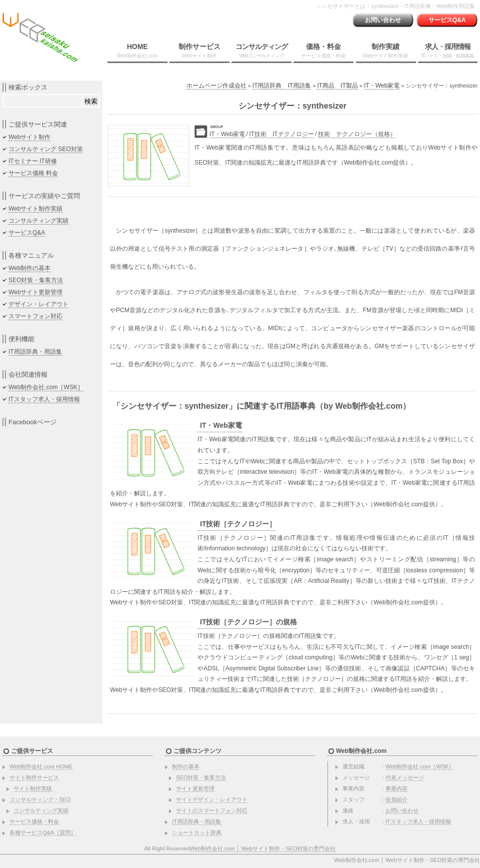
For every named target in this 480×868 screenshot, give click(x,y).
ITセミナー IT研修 (33, 161)
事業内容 (396, 788)
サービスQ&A (447, 20)
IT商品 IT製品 (337, 86)
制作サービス (199, 51)
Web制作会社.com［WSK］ (46, 387)
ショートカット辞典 (197, 832)
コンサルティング (261, 51)
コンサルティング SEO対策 (46, 149)
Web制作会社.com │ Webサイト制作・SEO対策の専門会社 (263, 848)
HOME (137, 51)
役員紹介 (396, 799)
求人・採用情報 (447, 51)
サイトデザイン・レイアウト (212, 799)
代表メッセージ (405, 777)
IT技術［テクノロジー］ (238, 524)
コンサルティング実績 (38, 221)
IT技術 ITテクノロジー (281, 134)
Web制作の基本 (29, 268)
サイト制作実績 (33, 788)
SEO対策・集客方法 (36, 280)
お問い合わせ (383, 20)
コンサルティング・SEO (40, 799)
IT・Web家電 (382, 86)
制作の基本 (186, 766)
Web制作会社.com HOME (41, 766)
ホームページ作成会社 (216, 86)
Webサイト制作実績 (35, 209)
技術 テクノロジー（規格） (357, 134)
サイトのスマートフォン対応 (212, 810)
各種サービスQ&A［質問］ (43, 832)
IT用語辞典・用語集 (35, 352)
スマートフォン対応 (35, 316)
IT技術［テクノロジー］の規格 (248, 622)
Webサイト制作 (29, 137)
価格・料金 (323, 51)
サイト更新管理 (195, 788)
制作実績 (385, 51)
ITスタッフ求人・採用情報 (44, 399)
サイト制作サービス (34, 777)
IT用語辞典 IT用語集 (282, 86)
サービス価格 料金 (33, 173)
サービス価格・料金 (34, 821)
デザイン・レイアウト (38, 304)
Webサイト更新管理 (35, 292)
